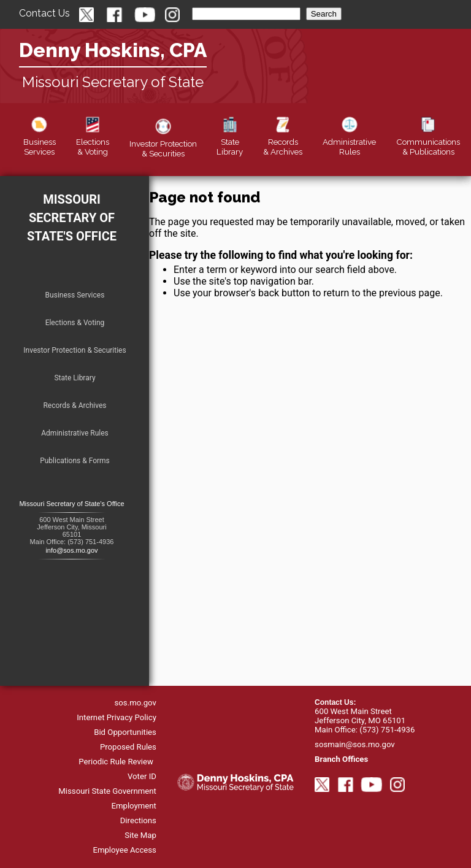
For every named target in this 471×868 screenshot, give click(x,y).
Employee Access (124, 850)
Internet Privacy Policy (117, 717)
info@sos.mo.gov (71, 550)
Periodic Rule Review (116, 762)
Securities (163, 144)
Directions (138, 820)
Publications (428, 142)
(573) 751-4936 (387, 730)
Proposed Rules (128, 747)
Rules (349, 142)
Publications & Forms (75, 461)
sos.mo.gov (136, 703)
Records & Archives (75, 405)
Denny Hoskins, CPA (113, 50)
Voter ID (142, 776)
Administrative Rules (75, 433)
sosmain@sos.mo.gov (355, 744)
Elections (93, 142)
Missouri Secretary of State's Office (72, 218)
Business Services (75, 295)
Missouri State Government (107, 791)
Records (283, 142)
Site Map (140, 835)
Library (230, 142)
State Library (75, 378)
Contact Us (44, 13)
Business (40, 142)
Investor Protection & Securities (75, 350)
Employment (134, 806)
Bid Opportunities (125, 732)
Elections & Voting (75, 323)
